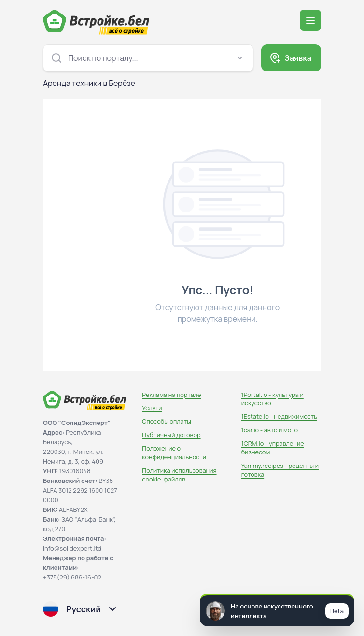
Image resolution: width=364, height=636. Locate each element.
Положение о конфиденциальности (174, 452)
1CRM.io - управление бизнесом (273, 448)
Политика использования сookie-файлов (179, 475)
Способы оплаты (166, 421)
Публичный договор (171, 435)
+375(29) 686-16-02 (72, 577)
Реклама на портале (171, 395)
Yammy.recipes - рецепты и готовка (280, 470)
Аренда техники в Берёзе (89, 83)
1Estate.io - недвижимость (279, 416)
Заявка (298, 58)
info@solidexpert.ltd (72, 548)
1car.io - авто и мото (270, 430)
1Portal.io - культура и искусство (273, 399)
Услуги (152, 408)
